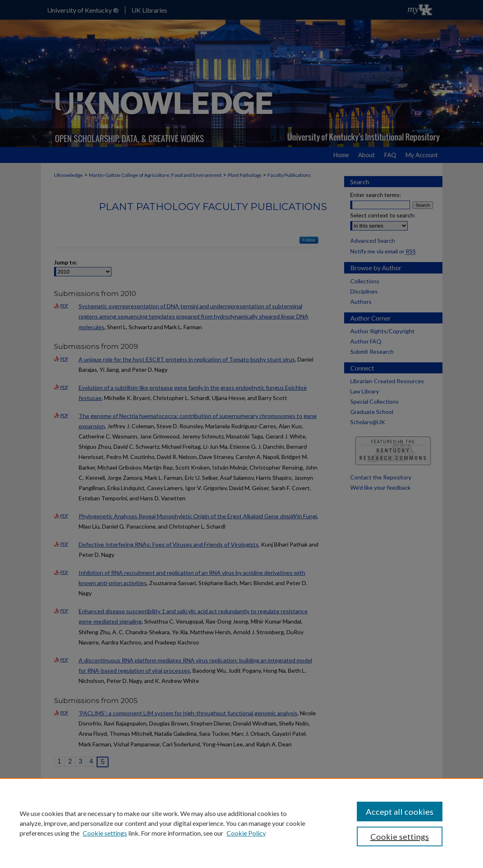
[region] (241, 823)
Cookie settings (105, 833)
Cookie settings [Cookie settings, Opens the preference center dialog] (400, 836)
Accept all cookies (400, 811)
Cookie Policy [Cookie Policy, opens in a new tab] (246, 833)
